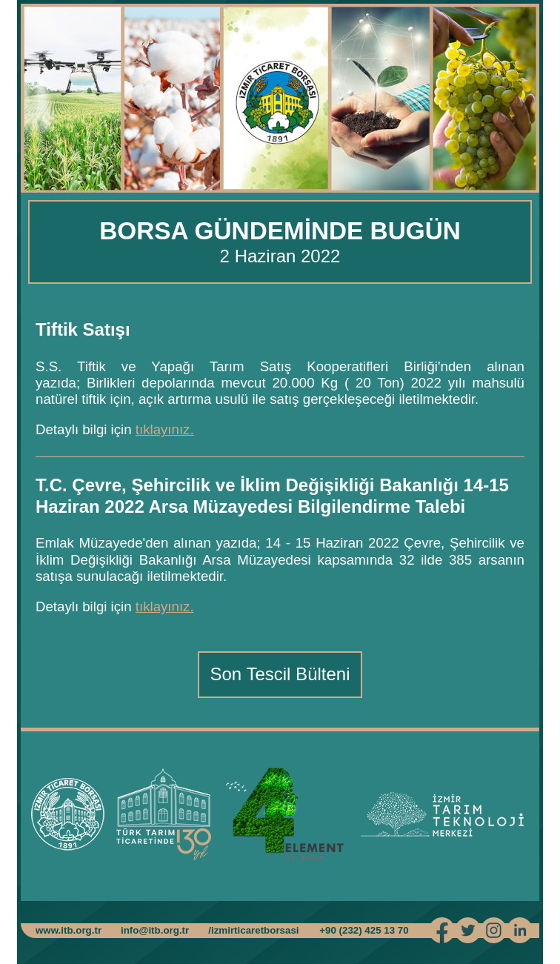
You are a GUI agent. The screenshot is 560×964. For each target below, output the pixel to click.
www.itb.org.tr (69, 930)
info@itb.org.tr (155, 930)
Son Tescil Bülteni (280, 674)
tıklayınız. (165, 429)
